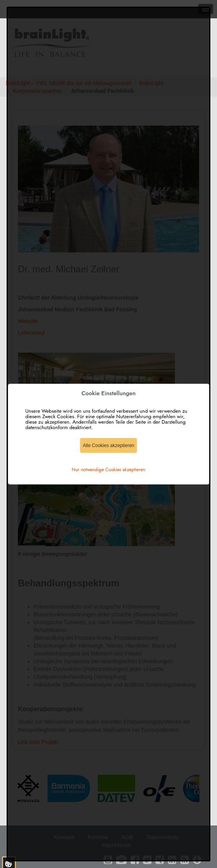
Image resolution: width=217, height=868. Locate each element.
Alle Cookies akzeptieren (108, 446)
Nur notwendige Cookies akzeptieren (108, 470)
